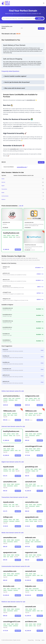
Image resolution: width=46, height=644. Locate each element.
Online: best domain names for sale (13, 391)
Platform (3, 199)
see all (21, 206)
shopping (31, 398)
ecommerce (6, 237)
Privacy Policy (31, 640)
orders (16, 400)
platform (38, 436)
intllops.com (8, 517)
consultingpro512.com (34, 446)
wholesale (9, 413)
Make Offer (41, 28)
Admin (43, 640)
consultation (10, 590)
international (12, 521)
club (26, 400)
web (30, 540)
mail (20, 450)
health (17, 235)
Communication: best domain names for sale (16, 566)
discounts (36, 413)
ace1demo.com (31, 621)
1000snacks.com (9, 411)
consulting (27, 450)
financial (31, 521)
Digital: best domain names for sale (13, 462)
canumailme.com (22, 167)
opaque (36, 521)
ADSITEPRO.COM (6, 222)
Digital (3, 186)
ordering (30, 415)
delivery (11, 237)
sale (10, 471)
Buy (43, 309)
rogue (33, 557)
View (42, 268)
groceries (33, 400)
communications (38, 542)
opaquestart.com (10, 552)
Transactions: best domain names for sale (15, 497)
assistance (27, 590)
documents (16, 590)
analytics (32, 450)
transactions (39, 434)
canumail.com (9, 446)
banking (27, 521)
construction (18, 398)
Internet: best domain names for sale (13, 426)
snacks (16, 415)
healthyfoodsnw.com (11, 233)
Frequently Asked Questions (10, 71)
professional (37, 450)
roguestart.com (31, 552)
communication (32, 436)
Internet (3, 182)
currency (40, 520)
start (8, 557)
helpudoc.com (31, 586)
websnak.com (30, 537)
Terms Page (38, 640)
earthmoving (11, 400)
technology (28, 542)
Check (42, 350)
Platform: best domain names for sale (13, 602)
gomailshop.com (31, 467)
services (32, 590)
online (5, 235)
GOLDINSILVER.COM (29, 222)
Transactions (4, 189)
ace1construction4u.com (13, 396)
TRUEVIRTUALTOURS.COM (30, 245)
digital (35, 434)
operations (17, 521)
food (14, 237)
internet (13, 235)
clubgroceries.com (32, 396)
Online (3, 179)
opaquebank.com (32, 517)
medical (5, 590)
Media (3, 193)
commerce (5, 398)
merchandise (14, 413)
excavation (5, 400)
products (9, 235)
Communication (5, 196)
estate (13, 471)
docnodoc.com (9, 586)
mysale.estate (9, 467)
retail (29, 400)
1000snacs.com (31, 411)
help (36, 590)
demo (35, 626)
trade (13, 398)
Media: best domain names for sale (13, 533)
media (27, 436)
